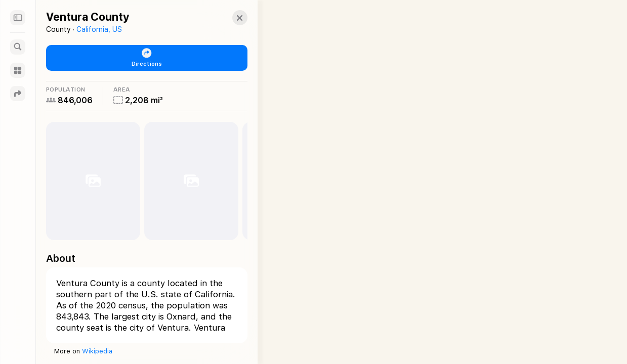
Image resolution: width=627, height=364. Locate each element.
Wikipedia (97, 351)
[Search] (18, 47)
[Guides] (18, 70)
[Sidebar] (18, 18)
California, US (99, 29)
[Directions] (18, 94)
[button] (231, 18)
